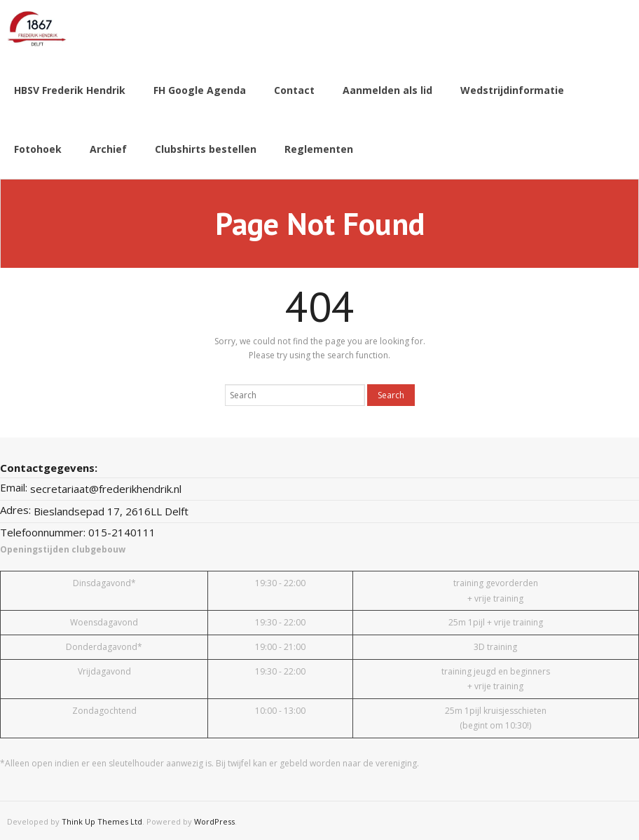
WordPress (214, 819)
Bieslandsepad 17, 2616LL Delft (111, 509)
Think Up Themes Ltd (102, 819)
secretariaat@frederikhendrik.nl (106, 487)
